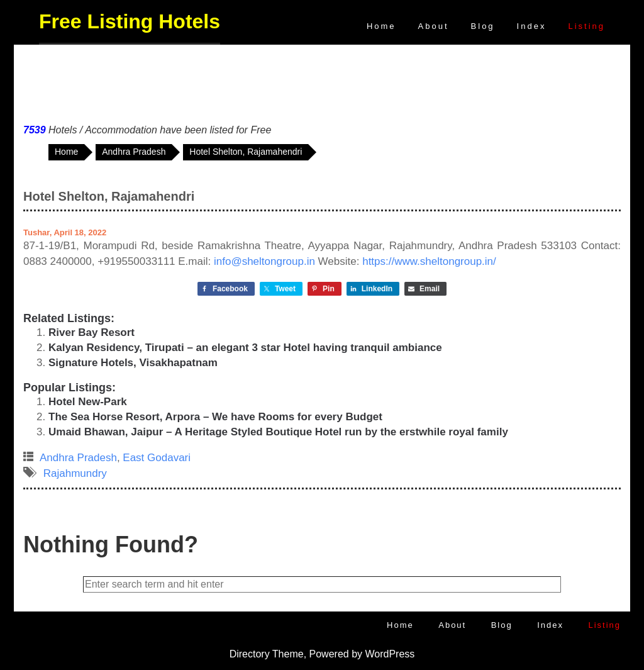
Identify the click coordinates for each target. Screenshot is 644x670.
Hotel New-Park (88, 402)
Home (381, 26)
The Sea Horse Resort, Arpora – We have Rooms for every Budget (215, 417)
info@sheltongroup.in (264, 261)
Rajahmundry (75, 473)
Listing (586, 26)
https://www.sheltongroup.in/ (429, 261)
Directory (250, 654)
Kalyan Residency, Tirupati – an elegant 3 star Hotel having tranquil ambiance (245, 348)
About (434, 26)
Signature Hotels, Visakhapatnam (133, 363)
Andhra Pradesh (78, 458)
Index (532, 26)
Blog (483, 26)
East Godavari (157, 458)
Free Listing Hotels (130, 21)
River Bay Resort (92, 332)
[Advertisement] (322, 81)
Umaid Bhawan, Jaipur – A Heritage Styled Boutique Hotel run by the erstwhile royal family (278, 432)
